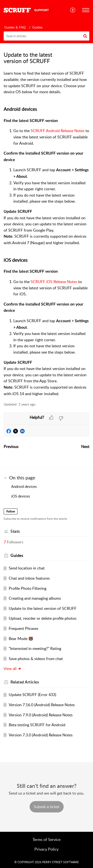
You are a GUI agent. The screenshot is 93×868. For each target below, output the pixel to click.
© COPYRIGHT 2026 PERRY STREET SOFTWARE (47, 862)
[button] (73, 10)
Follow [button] (11, 511)
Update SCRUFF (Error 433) (32, 695)
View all (13, 669)
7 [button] (5, 542)
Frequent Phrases (24, 628)
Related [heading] (25, 682)
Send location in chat (27, 568)
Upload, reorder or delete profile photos (43, 618)
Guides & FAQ (15, 27)
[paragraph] (46, 234)
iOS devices (21, 496)
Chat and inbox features (29, 578)
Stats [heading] (15, 531)
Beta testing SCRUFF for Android (37, 725)
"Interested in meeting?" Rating (35, 648)
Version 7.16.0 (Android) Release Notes (42, 705)
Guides (37, 27)
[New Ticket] (47, 807)
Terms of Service (46, 840)
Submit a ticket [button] (47, 807)
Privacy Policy (46, 849)
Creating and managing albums (35, 598)
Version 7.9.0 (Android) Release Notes (41, 715)
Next (85, 447)
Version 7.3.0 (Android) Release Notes (41, 735)
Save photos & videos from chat (36, 659)
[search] (46, 36)
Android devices (24, 486)
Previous (11, 447)
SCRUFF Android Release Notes (58, 131)
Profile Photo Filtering (28, 588)
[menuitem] (73, 10)
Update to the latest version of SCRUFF (43, 608)
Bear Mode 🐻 (21, 639)
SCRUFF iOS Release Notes (54, 282)
